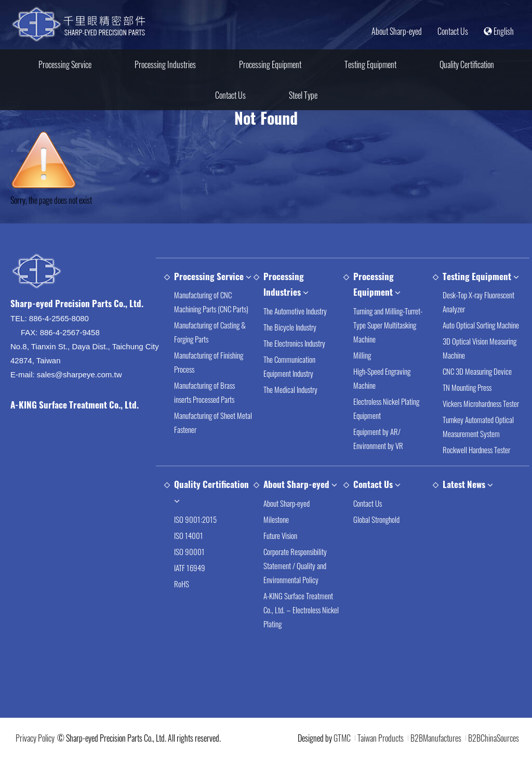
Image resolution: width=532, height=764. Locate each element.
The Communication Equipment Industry (289, 367)
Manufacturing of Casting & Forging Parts (210, 333)
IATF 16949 (190, 569)
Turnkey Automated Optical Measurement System (478, 428)
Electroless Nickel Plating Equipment (386, 409)
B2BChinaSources (494, 738)
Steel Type (303, 95)
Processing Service (65, 64)
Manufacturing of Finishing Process (209, 364)
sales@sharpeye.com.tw (79, 376)
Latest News (464, 486)
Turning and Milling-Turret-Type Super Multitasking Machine (388, 326)
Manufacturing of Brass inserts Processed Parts (204, 394)
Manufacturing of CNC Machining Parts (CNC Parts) (211, 303)
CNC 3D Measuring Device (477, 373)
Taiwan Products (381, 738)
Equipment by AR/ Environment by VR (378, 439)
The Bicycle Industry (290, 328)
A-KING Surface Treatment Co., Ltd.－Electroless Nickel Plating (301, 611)
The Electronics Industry (294, 344)
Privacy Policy (35, 738)
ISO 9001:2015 (195, 520)
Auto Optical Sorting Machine (481, 326)
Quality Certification (467, 64)
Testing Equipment (370, 64)
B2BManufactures (436, 738)
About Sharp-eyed (397, 31)
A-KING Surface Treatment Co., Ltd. (75, 406)
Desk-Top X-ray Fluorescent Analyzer (478, 303)
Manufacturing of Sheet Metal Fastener (213, 424)
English (499, 31)
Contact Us (453, 31)
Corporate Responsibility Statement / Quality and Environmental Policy (295, 567)
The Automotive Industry (295, 312)
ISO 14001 (189, 536)
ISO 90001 (189, 552)
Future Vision (280, 536)
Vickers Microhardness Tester (481, 405)
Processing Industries (165, 64)
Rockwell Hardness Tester (476, 451)
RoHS (182, 585)
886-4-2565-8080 (59, 320)
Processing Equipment (270, 64)
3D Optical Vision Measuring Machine (480, 350)
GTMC (342, 738)
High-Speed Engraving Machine (382, 379)
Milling (362, 356)
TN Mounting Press (467, 389)
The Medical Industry (290, 390)
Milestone (276, 520)
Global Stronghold (376, 520)
